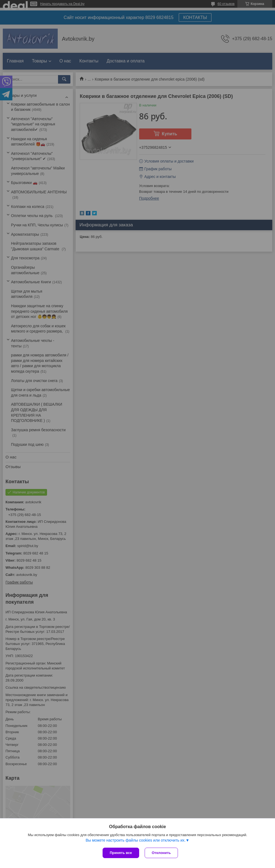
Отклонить (161, 853)
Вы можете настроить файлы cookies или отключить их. (135, 840)
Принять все (121, 853)
